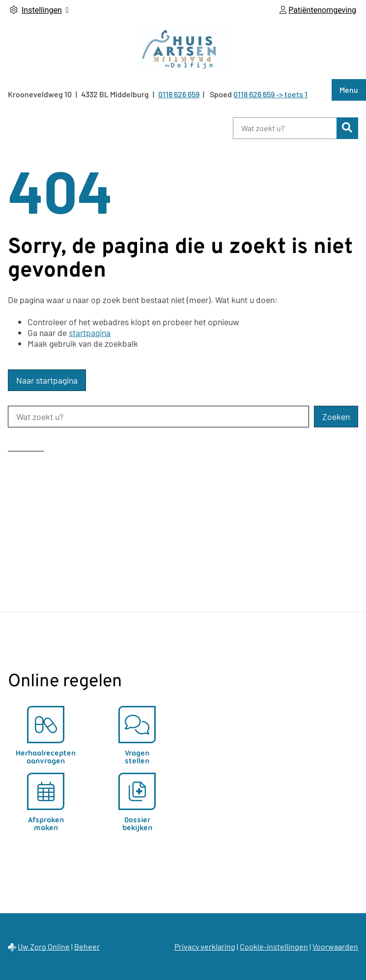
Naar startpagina (47, 380)
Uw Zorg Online (44, 946)
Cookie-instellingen (274, 946)
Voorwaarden (335, 946)
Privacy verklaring (205, 946)
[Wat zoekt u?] (285, 128)
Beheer (87, 946)
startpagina (90, 333)
